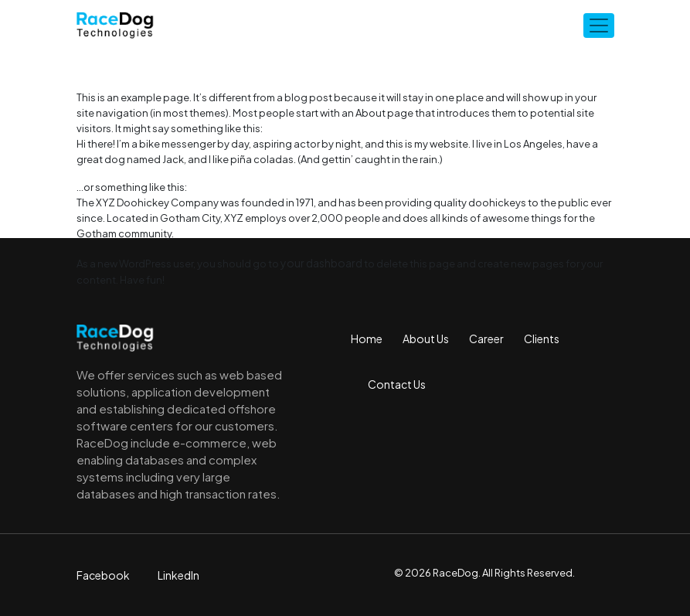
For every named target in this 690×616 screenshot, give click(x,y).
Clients (542, 339)
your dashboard (321, 263)
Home (367, 339)
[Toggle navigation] (599, 26)
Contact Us (397, 384)
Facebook (103, 575)
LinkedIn (178, 575)
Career (486, 339)
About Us (426, 339)
